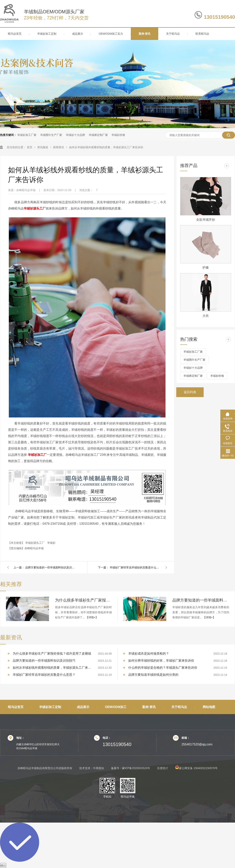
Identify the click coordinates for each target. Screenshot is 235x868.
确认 (3, 865)
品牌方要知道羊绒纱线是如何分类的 (153, 675)
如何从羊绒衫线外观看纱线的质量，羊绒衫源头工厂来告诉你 (106, 147)
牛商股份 (99, 768)
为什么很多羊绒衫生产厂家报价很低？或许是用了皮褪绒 (83, 600)
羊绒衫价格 (118, 135)
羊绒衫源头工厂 (35, 543)
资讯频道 (43, 147)
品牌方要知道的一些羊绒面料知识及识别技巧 (51, 567)
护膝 (206, 268)
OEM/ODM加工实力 (111, 34)
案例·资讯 (145, 34)
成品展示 (78, 34)
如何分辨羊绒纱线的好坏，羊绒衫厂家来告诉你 (161, 661)
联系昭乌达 (202, 34)
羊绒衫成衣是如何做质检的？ (149, 653)
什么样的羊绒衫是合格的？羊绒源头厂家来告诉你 (163, 668)
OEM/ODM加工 (116, 707)
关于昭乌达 (173, 34)
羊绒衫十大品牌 (75, 135)
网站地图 (209, 707)
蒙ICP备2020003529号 (136, 768)
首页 (30, 147)
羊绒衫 (51, 543)
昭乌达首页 (15, 34)
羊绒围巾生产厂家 (51, 135)
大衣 (206, 316)
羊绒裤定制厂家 (98, 135)
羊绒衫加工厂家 (27, 135)
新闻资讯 (59, 147)
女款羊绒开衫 (206, 220)
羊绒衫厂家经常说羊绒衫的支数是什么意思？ (135, 567)
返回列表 (190, 392)
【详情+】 (92, 617)
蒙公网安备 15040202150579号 (196, 768)
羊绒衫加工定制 (47, 34)
